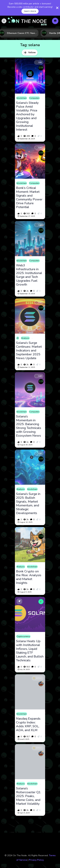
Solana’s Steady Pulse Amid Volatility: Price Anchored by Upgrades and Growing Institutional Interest (27, 116)
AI (18, 338)
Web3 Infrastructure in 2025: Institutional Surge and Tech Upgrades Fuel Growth (29, 275)
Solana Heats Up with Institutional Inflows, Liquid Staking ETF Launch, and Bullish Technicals (30, 651)
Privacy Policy (36, 860)
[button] (4, 21)
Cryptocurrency (23, 636)
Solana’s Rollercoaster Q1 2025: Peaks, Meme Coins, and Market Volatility (28, 796)
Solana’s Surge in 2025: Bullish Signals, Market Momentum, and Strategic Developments (28, 504)
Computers (34, 98)
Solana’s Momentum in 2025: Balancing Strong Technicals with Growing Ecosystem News (29, 426)
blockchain (22, 98)
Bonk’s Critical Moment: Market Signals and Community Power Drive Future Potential (29, 198)
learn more (30, 11)
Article (37, 678)
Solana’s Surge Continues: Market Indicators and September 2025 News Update (29, 351)
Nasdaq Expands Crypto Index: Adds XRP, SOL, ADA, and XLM (28, 724)
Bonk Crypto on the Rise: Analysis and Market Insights (29, 577)
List (39, 62)
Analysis (25, 338)
